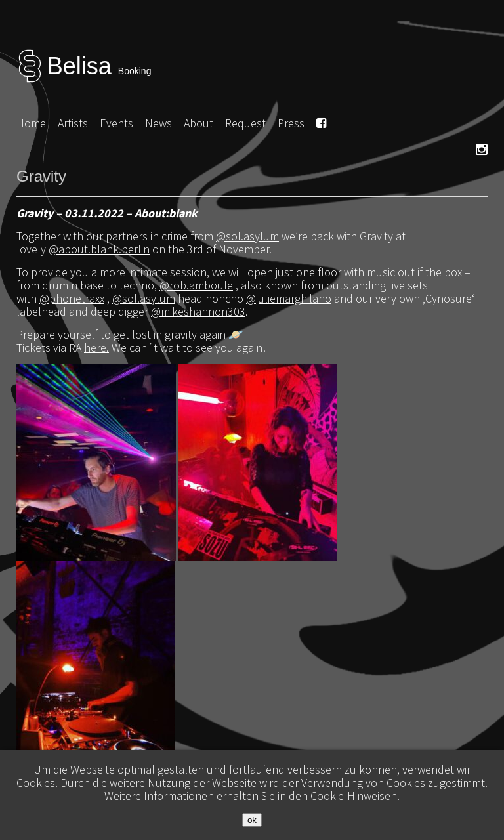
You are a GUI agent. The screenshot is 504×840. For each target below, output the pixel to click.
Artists (73, 123)
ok (252, 820)
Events (116, 123)
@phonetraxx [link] (72, 298)
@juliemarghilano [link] (289, 298)
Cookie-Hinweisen (354, 796)
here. (96, 347)
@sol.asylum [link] (247, 236)
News (158, 123)
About (199, 123)
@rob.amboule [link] (196, 285)
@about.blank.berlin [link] (99, 249)
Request (245, 123)
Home (31, 123)
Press (291, 123)
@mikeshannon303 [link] (198, 311)
